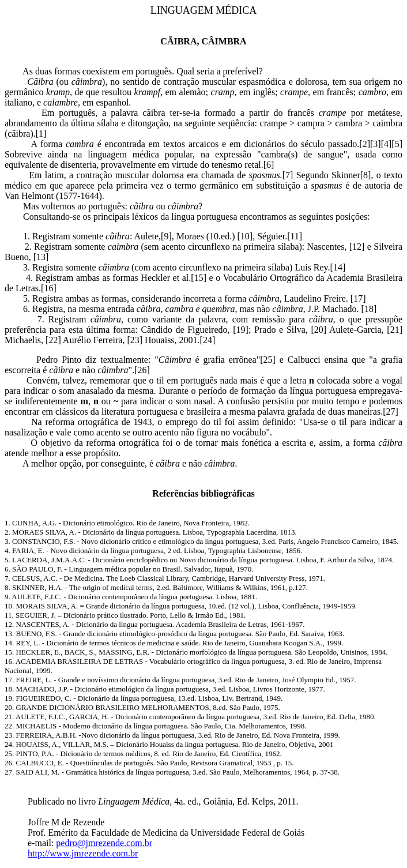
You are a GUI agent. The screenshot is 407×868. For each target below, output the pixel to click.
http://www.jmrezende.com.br (83, 853)
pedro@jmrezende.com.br (104, 843)
